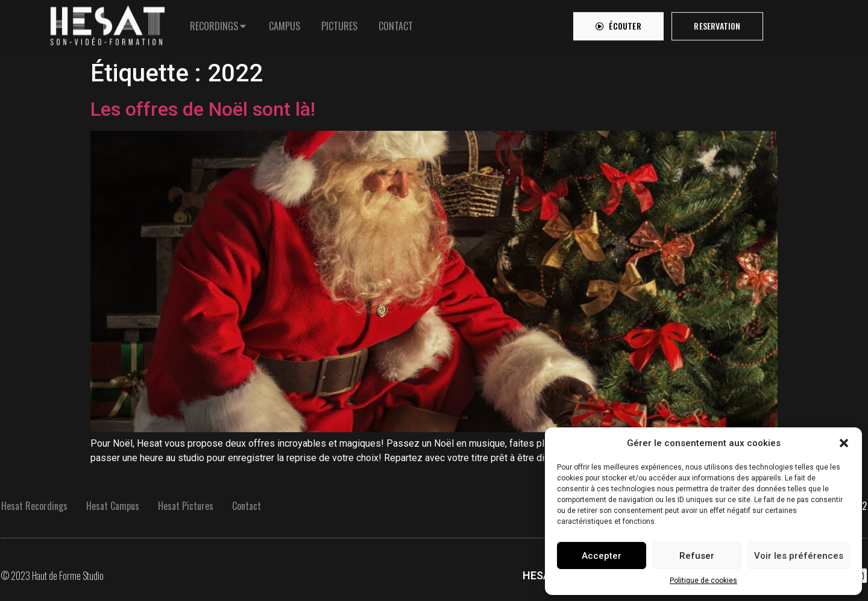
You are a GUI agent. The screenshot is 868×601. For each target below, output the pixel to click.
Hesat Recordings (34, 506)
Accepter (602, 556)
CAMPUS (285, 23)
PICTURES (339, 23)
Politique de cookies (703, 581)
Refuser (697, 556)
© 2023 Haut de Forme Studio (52, 576)
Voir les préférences (799, 556)
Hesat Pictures (186, 506)
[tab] (219, 23)
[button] (844, 443)
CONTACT (396, 23)
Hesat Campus (113, 506)
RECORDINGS (214, 23)
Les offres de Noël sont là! (203, 109)
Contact (247, 506)
